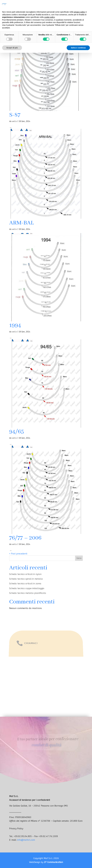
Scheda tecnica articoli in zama (25, 584)
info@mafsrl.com (26, 840)
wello (14, 121)
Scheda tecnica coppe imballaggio (27, 588)
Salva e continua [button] (78, 48)
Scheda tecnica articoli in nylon (25, 574)
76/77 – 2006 (25, 538)
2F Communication (53, 862)
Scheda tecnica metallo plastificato (28, 593)
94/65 (17, 432)
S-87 (15, 115)
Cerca (79, 558)
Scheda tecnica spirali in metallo (26, 579)
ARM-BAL (21, 223)
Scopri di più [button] (12, 48)
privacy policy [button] (80, 12)
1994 (15, 325)
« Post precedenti (18, 554)
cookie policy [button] (49, 17)
